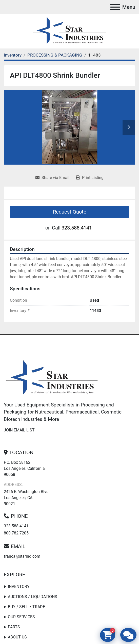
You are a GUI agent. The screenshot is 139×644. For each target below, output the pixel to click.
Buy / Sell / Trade (26, 607)
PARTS (14, 627)
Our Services (21, 617)
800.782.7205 (16, 533)
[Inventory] (13, 55)
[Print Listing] (90, 178)
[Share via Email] (52, 178)
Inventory (19, 587)
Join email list (19, 430)
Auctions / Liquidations (33, 597)
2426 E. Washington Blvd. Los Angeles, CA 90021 (27, 498)
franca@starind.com (22, 556)
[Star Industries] (52, 378)
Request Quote (70, 212)
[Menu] (115, 7)
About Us (17, 637)
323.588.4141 (77, 228)
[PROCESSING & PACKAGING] (55, 55)
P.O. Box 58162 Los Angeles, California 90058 (24, 468)
